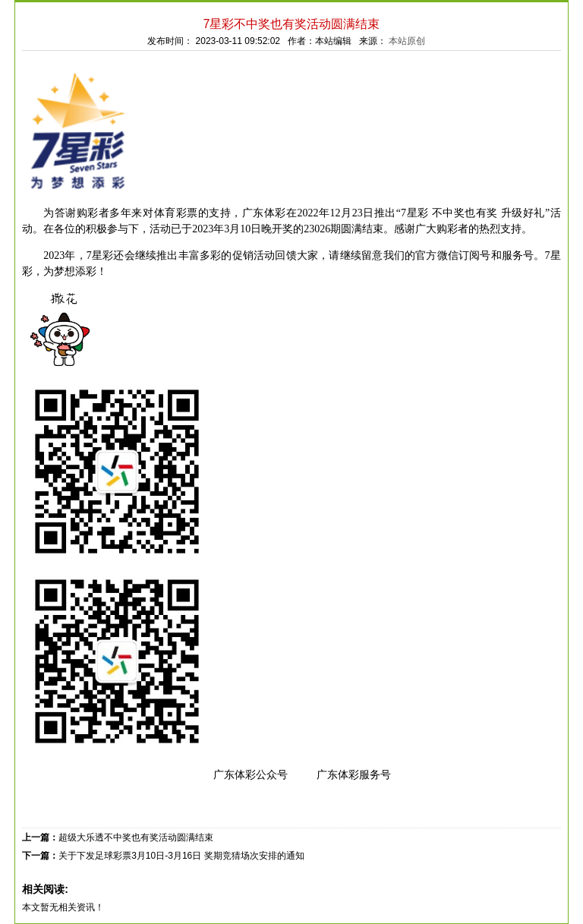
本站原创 (407, 41)
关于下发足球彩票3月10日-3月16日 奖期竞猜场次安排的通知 (181, 856)
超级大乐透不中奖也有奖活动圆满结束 (136, 837)
